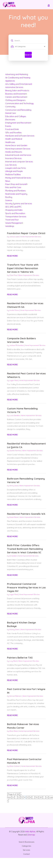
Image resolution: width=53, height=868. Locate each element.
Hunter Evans (14, 310)
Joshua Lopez (14, 237)
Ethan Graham (15, 766)
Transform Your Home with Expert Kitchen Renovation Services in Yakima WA (23, 268)
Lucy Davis (13, 661)
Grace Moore (14, 517)
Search (28, 55)
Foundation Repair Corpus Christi (26, 233)
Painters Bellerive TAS (20, 658)
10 (37, 797)
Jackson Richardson (17, 345)
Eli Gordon (13, 556)
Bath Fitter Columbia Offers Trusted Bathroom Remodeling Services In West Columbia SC (25, 549)
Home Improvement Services (31, 237)
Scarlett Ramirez (15, 451)
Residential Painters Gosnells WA (26, 514)
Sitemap (31, 835)
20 (41, 797)
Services (26, 850)
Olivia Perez (14, 731)
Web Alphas (30, 832)
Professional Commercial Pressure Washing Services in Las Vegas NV (26, 587)
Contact (26, 854)
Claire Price (13, 275)
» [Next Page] (47, 797)
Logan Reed (14, 380)
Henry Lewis (14, 486)
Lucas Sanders (15, 415)
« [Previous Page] (13, 797)
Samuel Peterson (15, 696)
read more (12, 256)
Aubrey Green (14, 629)
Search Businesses (27, 842)
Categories (26, 846)
